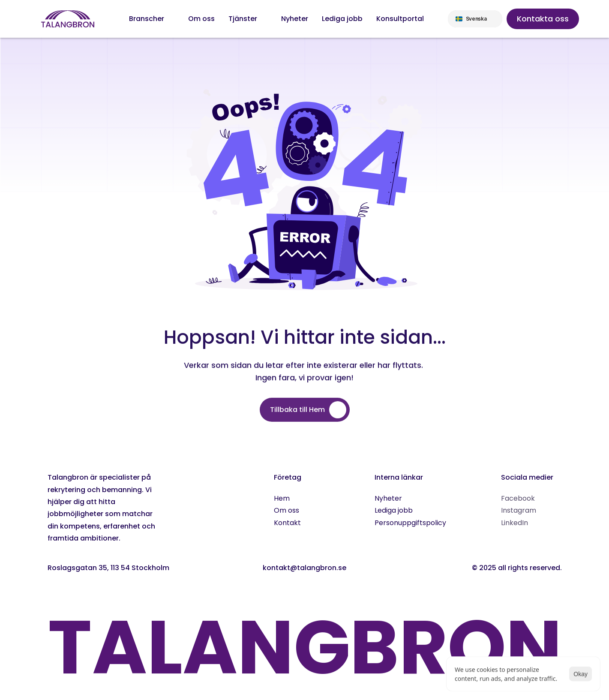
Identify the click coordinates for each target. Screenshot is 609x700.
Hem (282, 498)
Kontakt (287, 523)
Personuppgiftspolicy (410, 523)
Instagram (519, 510)
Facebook (518, 498)
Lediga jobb (394, 510)
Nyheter (388, 498)
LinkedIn (514, 523)
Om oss (286, 510)
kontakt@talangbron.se (304, 568)
